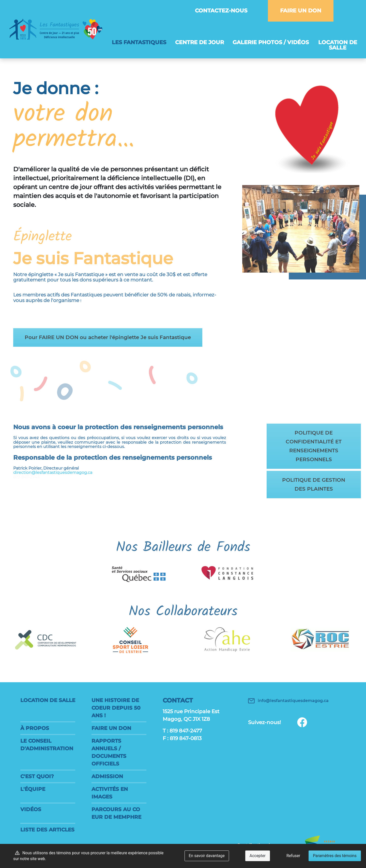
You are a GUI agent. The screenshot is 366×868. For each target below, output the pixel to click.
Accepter (258, 856)
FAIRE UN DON (301, 11)
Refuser (293, 856)
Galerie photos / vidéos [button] (271, 42)
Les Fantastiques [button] (141, 42)
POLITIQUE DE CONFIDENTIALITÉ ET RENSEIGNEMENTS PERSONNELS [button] (312, 446)
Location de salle (338, 45)
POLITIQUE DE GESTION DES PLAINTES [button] (312, 485)
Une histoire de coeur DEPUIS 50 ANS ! (116, 708)
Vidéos (31, 809)
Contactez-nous (221, 11)
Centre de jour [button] (200, 42)
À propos (35, 728)
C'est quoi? (37, 776)
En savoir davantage (207, 856)
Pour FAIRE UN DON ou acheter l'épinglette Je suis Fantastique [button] (110, 338)
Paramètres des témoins (335, 856)
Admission (107, 776)
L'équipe (33, 789)
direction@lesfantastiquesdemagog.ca (64, 469)
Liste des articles (47, 830)
